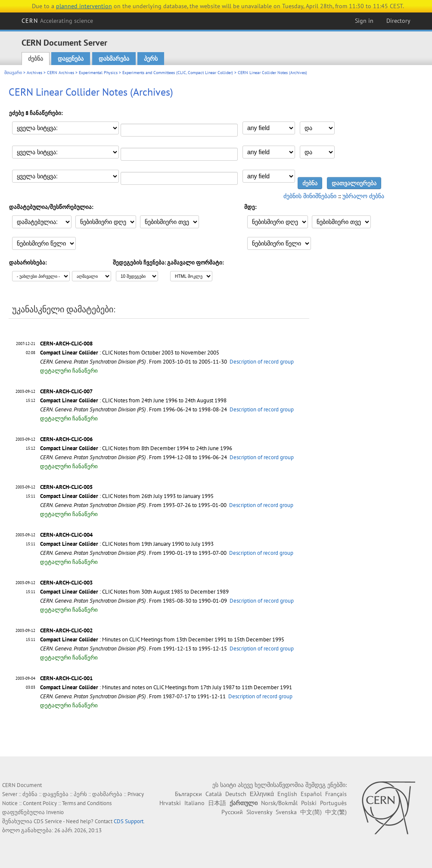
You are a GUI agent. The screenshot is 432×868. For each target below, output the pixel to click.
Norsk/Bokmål (279, 803)
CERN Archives (61, 73)
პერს (151, 59)
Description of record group (262, 362)
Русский (232, 812)
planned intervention (84, 6)
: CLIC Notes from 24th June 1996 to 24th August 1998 (133, 400)
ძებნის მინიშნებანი (310, 196)
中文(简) (311, 812)
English (287, 794)
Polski (309, 803)
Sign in (364, 21)
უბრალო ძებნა (363, 196)
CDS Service (48, 821)
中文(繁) (336, 812)
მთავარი (13, 73)
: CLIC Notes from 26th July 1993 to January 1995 (127, 496)
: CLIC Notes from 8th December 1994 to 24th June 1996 (136, 448)
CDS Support (129, 821)
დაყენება (71, 59)
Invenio (55, 812)
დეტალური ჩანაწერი (69, 371)
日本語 (217, 803)
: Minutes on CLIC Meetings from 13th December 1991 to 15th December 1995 (162, 639)
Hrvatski (170, 803)
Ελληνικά (262, 794)
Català (214, 794)
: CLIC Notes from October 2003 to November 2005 (130, 353)
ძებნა (36, 59)
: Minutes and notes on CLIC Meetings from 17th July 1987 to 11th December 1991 (166, 687)
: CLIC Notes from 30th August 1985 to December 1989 (134, 592)
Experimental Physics (98, 73)
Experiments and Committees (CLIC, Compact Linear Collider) (178, 73)
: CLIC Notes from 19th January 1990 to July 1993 (127, 544)
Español (311, 794)
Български (188, 794)
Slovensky (259, 812)
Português (333, 803)
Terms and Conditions (87, 803)
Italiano (194, 803)
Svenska (286, 812)
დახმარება (114, 59)
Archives (34, 73)
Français (336, 794)
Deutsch (236, 794)
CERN (57, 21)
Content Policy (40, 803)
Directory (398, 21)
